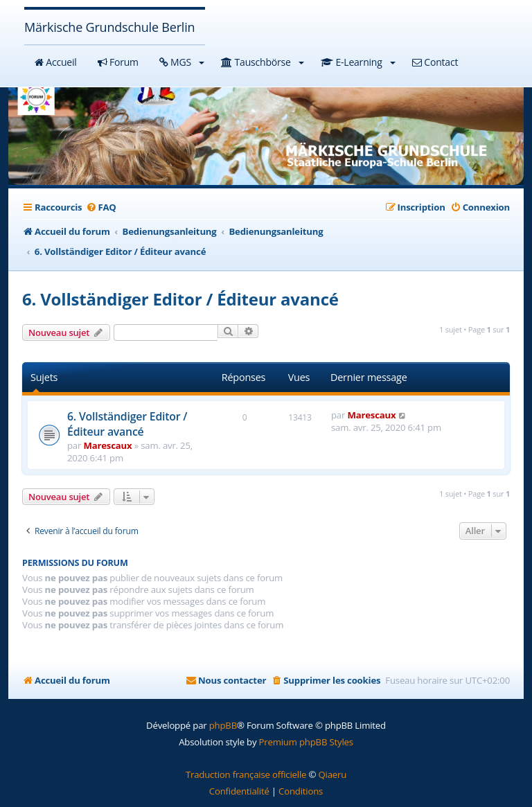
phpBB (223, 725)
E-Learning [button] (358, 62)
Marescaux (107, 445)
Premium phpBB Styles (306, 742)
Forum (118, 62)
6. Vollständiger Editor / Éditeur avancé (180, 299)
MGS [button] (182, 62)
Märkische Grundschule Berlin (109, 27)
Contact (435, 62)
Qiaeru (332, 774)
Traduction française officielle (246, 774)
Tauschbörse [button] (263, 62)
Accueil (56, 62)
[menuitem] (100, 207)
